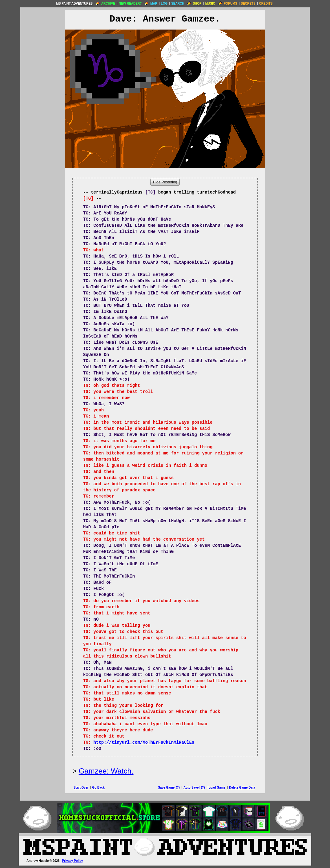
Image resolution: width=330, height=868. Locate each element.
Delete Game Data (242, 788)
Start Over (81, 788)
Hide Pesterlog (165, 182)
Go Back (98, 788)
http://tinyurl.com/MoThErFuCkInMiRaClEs (144, 742)
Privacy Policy (73, 861)
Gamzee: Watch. (106, 771)
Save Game (166, 788)
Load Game (217, 788)
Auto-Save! (192, 788)
